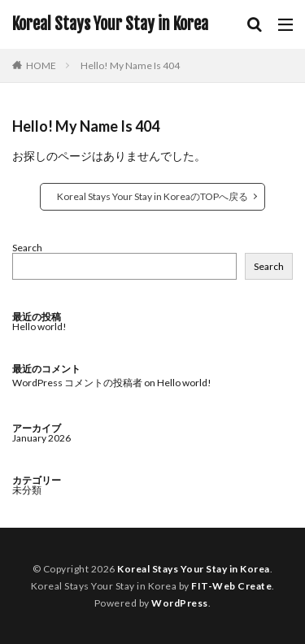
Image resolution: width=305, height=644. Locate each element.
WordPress (180, 603)
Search (27, 248)
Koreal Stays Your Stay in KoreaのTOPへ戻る (152, 196)
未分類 (27, 490)
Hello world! (39, 326)
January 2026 (41, 438)
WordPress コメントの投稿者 (77, 383)
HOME (41, 65)
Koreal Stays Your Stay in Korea (110, 24)
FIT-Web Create (231, 586)
